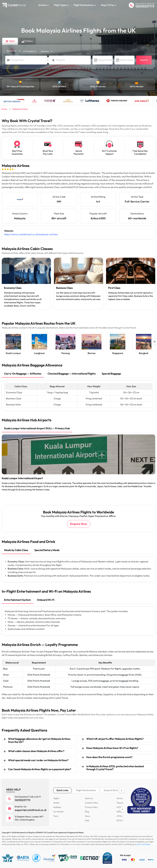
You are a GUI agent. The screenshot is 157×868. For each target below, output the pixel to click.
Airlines (44, 5)
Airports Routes (112, 790)
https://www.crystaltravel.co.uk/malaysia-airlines (31, 234)
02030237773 (145, 6)
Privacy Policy (91, 807)
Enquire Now (79, 524)
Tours (56, 816)
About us (89, 798)
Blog (87, 812)
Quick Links (62, 790)
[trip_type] (13, 51)
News (88, 816)
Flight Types (61, 5)
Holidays (57, 807)
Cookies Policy (92, 803)
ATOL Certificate (144, 844)
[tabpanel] (26, 284)
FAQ (87, 820)
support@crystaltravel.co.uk (31, 810)
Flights (56, 798)
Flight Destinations (85, 5)
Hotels (56, 803)
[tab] (23, 374)
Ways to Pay (109, 5)
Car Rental (58, 812)
